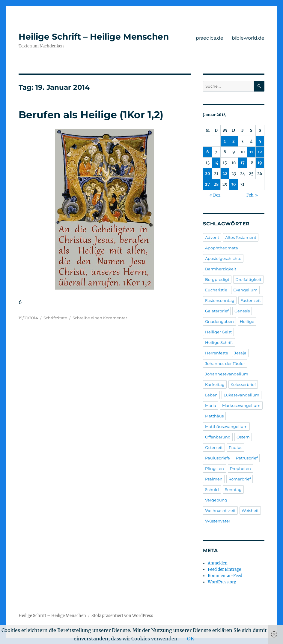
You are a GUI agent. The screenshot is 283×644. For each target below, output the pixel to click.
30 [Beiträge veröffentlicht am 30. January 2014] (234, 184)
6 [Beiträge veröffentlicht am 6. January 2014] (208, 152)
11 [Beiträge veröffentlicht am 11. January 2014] (251, 152)
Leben (211, 395)
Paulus (235, 447)
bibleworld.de (248, 38)
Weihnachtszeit (220, 510)
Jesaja (240, 353)
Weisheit (250, 510)
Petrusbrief (247, 458)
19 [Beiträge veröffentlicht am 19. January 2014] (260, 163)
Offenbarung (218, 437)
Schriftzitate (55, 318)
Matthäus (214, 416)
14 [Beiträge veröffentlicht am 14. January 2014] (216, 163)
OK (191, 639)
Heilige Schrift (219, 342)
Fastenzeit (251, 300)
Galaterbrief (217, 311)
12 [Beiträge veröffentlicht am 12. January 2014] (260, 152)
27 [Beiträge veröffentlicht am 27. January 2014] (207, 184)
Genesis (242, 311)
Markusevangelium (241, 405)
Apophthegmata (222, 248)
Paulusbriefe (217, 458)
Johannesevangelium (227, 374)
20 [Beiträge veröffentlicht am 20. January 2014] (208, 174)
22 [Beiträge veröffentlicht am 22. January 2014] (225, 174)
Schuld (212, 489)
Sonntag (233, 489)
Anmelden (218, 563)
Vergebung (216, 500)
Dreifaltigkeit (248, 279)
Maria (211, 405)
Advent (212, 237)
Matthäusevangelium (226, 426)
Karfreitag (215, 384)
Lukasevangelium (241, 395)
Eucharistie (216, 290)
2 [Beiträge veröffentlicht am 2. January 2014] (234, 141)
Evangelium (245, 290)
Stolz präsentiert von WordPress (122, 616)
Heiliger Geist (218, 332)
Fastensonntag (220, 300)
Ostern (243, 437)
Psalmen (214, 479)
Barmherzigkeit (221, 269)
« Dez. (215, 195)
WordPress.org (222, 582)
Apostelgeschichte (223, 258)
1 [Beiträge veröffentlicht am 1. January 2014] (225, 141)
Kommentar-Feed (225, 576)
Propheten (240, 468)
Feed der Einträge (224, 569)
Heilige (247, 321)
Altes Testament (241, 237)
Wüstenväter (218, 521)
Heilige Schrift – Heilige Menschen (94, 37)
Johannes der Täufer (225, 363)
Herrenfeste (217, 353)
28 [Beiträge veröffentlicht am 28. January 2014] (216, 184)
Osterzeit (214, 447)
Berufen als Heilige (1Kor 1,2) (91, 115)
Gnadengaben (219, 321)
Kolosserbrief (243, 384)
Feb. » (252, 195)
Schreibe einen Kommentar (100, 318)
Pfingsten (214, 468)
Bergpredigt (217, 279)
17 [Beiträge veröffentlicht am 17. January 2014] (243, 163)
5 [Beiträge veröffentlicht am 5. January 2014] (260, 141)
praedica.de (210, 38)
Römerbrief (240, 479)
